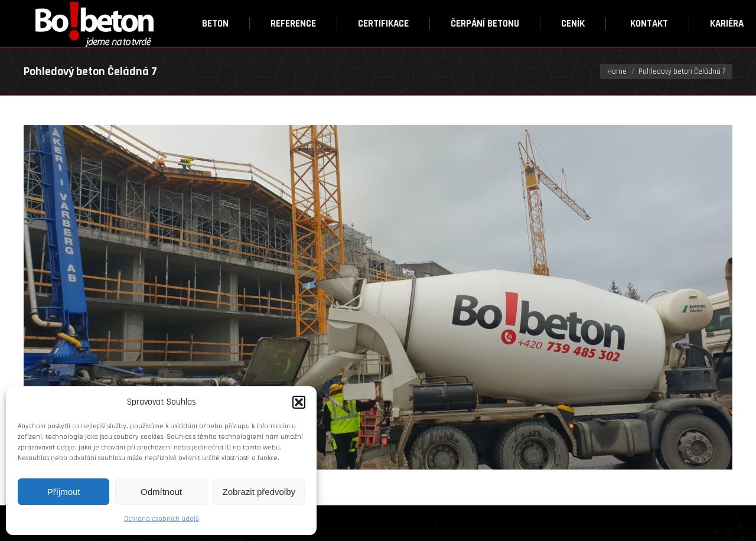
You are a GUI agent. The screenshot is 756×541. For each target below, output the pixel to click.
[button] (299, 402)
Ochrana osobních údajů (162, 519)
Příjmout (64, 492)
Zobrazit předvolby (259, 492)
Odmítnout (161, 492)
